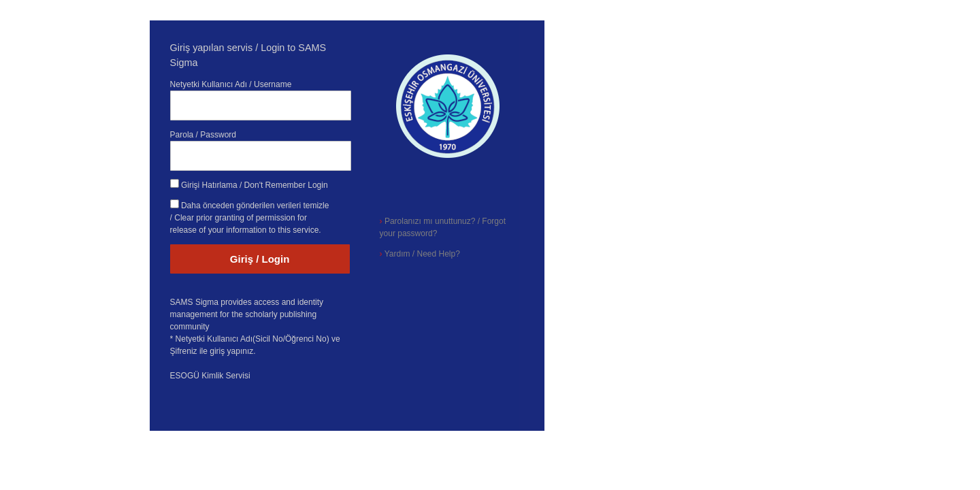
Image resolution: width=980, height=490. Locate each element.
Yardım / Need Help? (420, 254)
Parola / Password (203, 135)
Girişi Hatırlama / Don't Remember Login (255, 185)
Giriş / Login (260, 259)
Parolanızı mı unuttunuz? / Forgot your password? (443, 227)
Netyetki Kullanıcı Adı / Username (231, 84)
